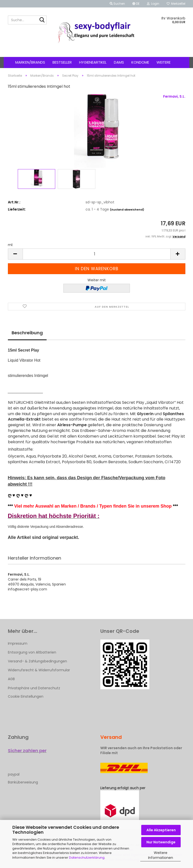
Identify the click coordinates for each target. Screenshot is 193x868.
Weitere (164, 62)
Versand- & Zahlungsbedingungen (37, 661)
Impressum (18, 643)
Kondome (140, 62)
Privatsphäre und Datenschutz (34, 688)
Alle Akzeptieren (161, 830)
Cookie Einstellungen (26, 696)
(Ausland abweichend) (127, 210)
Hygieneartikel (93, 62)
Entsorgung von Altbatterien (32, 652)
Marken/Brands (30, 62)
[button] (136, 4)
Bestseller (62, 62)
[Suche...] (42, 20)
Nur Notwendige (161, 842)
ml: (10, 245)
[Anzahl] (97, 254)
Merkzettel (176, 4)
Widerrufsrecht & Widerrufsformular (39, 670)
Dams (119, 62)
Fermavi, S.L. (174, 96)
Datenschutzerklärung (87, 858)
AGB (11, 679)
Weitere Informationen (161, 855)
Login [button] (153, 4)
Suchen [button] (117, 4)
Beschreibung (27, 333)
